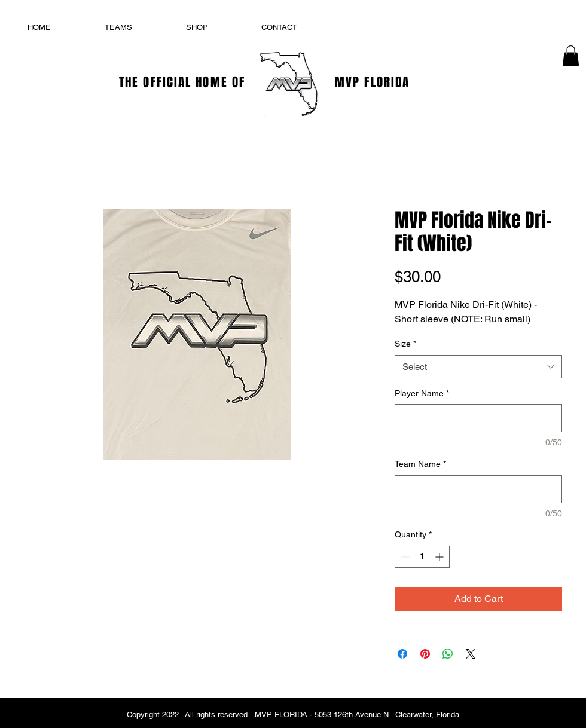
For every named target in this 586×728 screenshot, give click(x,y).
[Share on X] (471, 654)
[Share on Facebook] (402, 654)
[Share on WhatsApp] (448, 654)
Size (405, 344)
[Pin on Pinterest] (425, 654)
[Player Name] (478, 418)
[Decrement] (404, 557)
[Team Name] (478, 489)
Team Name (420, 464)
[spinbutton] (422, 557)
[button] (571, 56)
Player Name (422, 393)
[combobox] (478, 367)
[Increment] (440, 557)
